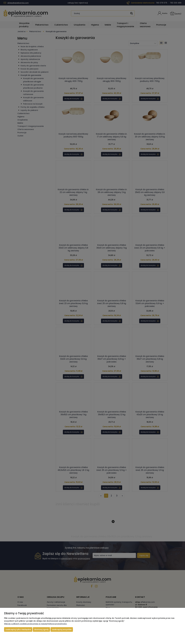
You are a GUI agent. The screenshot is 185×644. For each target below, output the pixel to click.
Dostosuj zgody (41, 629)
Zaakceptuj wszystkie (62, 629)
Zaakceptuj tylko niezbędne (18, 629)
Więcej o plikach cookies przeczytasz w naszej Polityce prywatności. (35, 624)
